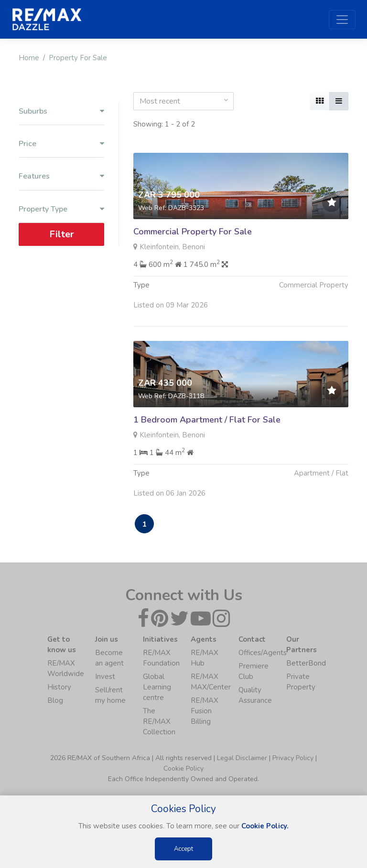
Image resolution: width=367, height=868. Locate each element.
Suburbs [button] (61, 111)
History (59, 687)
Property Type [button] (61, 209)
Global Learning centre (157, 687)
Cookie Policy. (265, 826)
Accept (183, 849)
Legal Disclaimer (242, 758)
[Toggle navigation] (342, 20)
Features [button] (61, 176)
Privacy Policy (293, 758)
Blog (55, 700)
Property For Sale (78, 58)
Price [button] (61, 144)
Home (29, 58)
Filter (62, 234)
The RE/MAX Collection (159, 721)
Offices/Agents (263, 653)
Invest (105, 677)
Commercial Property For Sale (193, 232)
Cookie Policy (183, 768)
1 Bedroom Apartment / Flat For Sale (207, 423)
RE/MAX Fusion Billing (205, 711)
